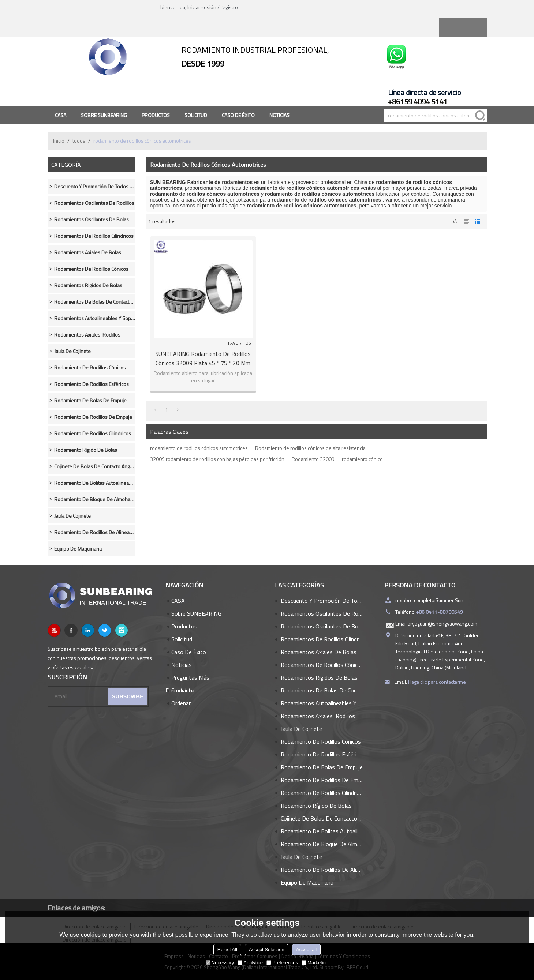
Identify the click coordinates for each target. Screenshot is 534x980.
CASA (61, 115)
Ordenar (181, 703)
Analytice (250, 963)
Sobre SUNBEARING (104, 115)
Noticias (279, 115)
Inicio (59, 141)
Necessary (220, 963)
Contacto (183, 690)
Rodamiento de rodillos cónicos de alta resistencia (310, 448)
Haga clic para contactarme (437, 682)
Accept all (306, 949)
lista (467, 221)
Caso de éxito (238, 115)
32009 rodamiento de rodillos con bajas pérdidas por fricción (217, 459)
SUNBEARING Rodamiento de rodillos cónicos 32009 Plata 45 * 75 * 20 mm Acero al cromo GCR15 (203, 358)
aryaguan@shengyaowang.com (442, 624)
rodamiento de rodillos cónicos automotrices (199, 448)
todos (79, 141)
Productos (156, 115)
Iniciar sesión (202, 7)
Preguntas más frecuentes (187, 679)
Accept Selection (267, 949)
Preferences (282, 963)
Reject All (227, 949)
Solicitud (196, 115)
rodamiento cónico (362, 459)
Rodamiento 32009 (313, 459)
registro (229, 7)
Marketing (315, 963)
